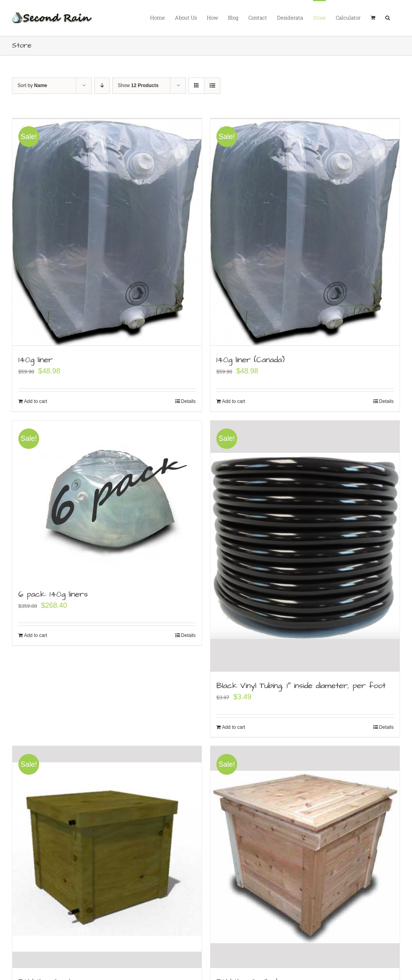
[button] (388, 17)
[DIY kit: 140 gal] (107, 857)
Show (138, 85)
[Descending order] (102, 86)
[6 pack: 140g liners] (107, 499)
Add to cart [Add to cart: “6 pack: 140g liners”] (36, 634)
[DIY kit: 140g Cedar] (305, 857)
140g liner (36, 359)
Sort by (32, 85)
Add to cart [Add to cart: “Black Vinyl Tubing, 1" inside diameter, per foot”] (234, 727)
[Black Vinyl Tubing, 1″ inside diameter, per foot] (305, 545)
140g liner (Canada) (251, 359)
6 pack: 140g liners (53, 593)
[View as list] (212, 86)
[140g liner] (107, 231)
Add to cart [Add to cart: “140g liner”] (36, 400)
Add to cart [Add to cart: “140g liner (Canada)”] (234, 400)
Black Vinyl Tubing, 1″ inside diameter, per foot (301, 685)
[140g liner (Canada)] (305, 231)
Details (188, 400)
